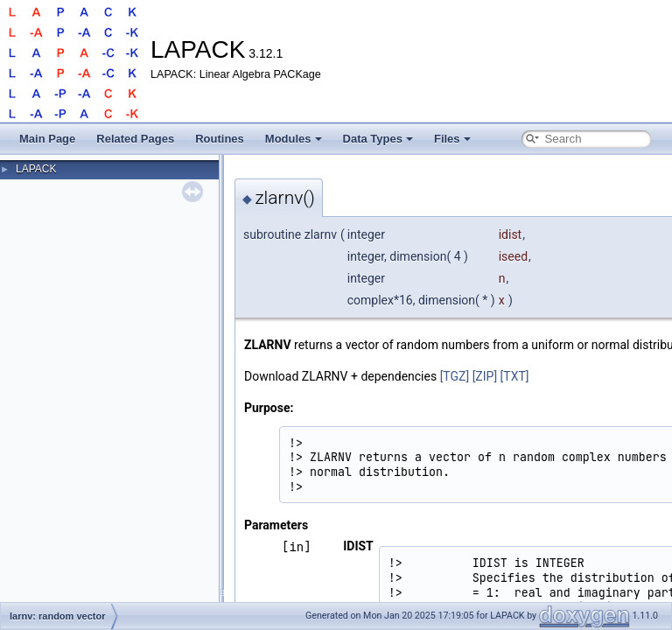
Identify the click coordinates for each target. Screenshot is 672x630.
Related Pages (135, 139)
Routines (220, 139)
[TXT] (515, 376)
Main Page (47, 139)
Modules (294, 139)
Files (452, 139)
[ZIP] (485, 376)
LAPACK (36, 169)
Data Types (378, 139)
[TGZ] (455, 376)
